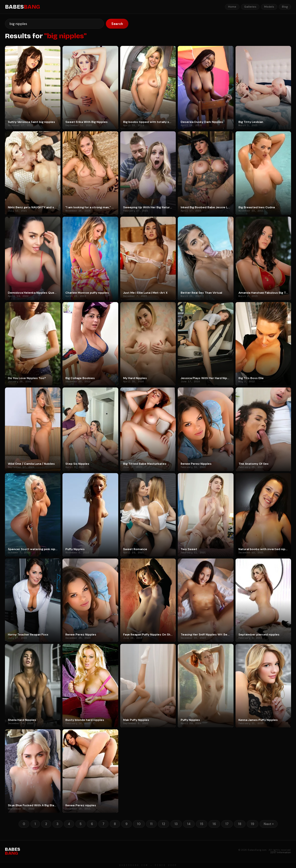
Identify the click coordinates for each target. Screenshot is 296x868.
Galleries (250, 7)
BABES (22, 7)
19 (253, 824)
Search (117, 24)
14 (189, 824)
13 (176, 824)
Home (232, 7)
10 (139, 824)
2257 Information (281, 852)
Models (269, 7)
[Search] (54, 24)
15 (202, 824)
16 (214, 824)
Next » (269, 824)
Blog (285, 7)
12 (164, 824)
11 (151, 824)
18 (240, 824)
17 (227, 824)
